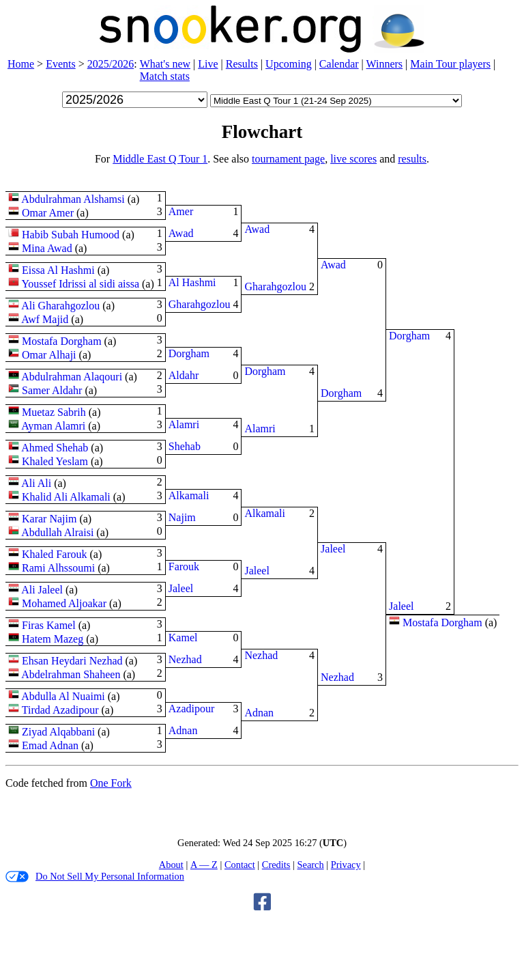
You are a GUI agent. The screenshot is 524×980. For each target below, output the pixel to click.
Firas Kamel (49, 625)
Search (310, 865)
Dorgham (189, 353)
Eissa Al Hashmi (58, 270)
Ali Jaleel (42, 590)
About (171, 865)
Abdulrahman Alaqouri (72, 377)
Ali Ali (36, 483)
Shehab (185, 446)
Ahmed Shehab (55, 448)
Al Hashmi (192, 282)
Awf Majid (45, 319)
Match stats (165, 76)
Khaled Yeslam (55, 461)
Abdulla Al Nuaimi (63, 696)
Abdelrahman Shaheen (71, 674)
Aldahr (184, 375)
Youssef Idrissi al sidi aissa (80, 284)
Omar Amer (48, 213)
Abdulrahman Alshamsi (73, 199)
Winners (385, 64)
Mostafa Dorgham (62, 341)
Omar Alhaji (49, 355)
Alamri (184, 424)
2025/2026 (111, 64)
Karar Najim (49, 519)
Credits (276, 865)
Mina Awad (47, 248)
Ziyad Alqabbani (58, 732)
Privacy (346, 865)
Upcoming (289, 64)
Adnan (183, 730)
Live (208, 64)
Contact (240, 865)
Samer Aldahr (52, 390)
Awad (181, 233)
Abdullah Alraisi (57, 532)
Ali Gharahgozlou (60, 306)
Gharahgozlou (200, 304)
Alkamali (189, 495)
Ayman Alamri (53, 426)
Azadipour (192, 709)
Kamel (183, 638)
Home (21, 64)
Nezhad (185, 659)
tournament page (288, 159)
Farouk (184, 566)
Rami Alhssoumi (58, 568)
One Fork (111, 783)
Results (242, 64)
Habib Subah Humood (71, 235)
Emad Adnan (50, 745)
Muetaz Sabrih (54, 412)
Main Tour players (450, 64)
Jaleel (181, 588)
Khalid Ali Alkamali (66, 497)
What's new (165, 64)
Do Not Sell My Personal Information (95, 877)
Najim (182, 517)
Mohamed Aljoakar (64, 603)
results (412, 159)
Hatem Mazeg (53, 639)
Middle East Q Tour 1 (160, 159)
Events (61, 64)
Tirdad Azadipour (60, 710)
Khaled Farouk (55, 554)
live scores (353, 159)
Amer (181, 211)
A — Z (204, 865)
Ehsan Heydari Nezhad (72, 661)
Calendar (339, 64)
